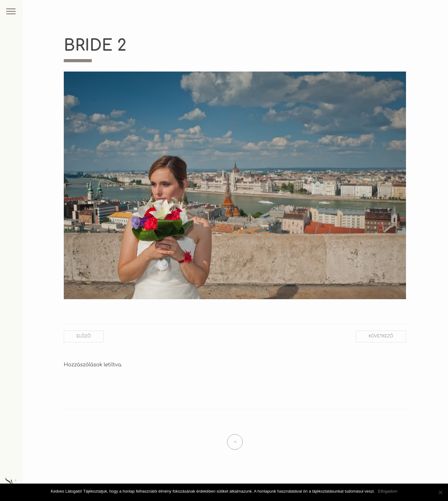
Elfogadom (388, 491)
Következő (381, 336)
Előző (84, 336)
